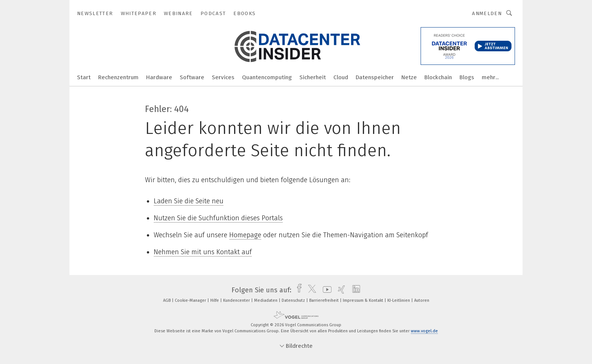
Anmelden (487, 13)
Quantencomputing (267, 77)
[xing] (340, 290)
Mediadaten (266, 300)
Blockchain (438, 77)
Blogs (467, 77)
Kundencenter (237, 300)
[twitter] (310, 290)
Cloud (341, 77)
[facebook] (297, 290)
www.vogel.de (424, 331)
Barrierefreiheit (325, 300)
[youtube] (325, 290)
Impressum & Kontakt (364, 300)
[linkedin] (354, 290)
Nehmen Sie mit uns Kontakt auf (203, 252)
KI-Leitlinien (399, 300)
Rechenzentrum (118, 77)
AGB (167, 300)
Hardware (159, 77)
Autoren (422, 300)
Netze (409, 77)
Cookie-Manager (191, 300)
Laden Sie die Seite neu (189, 201)
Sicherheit (313, 77)
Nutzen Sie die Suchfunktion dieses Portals (218, 218)
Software (192, 77)
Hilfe (215, 300)
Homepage (245, 235)
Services (223, 77)
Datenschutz (294, 300)
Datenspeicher (375, 77)
